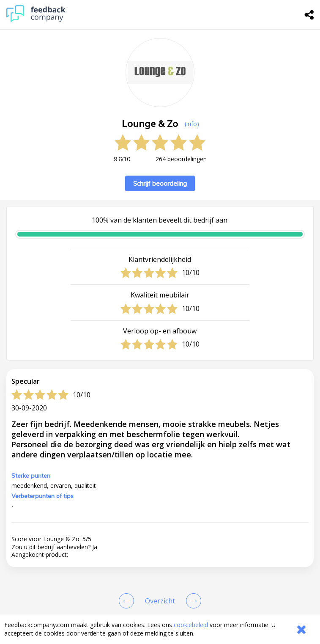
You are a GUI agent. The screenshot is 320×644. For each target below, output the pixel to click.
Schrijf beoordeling (160, 183)
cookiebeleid (191, 625)
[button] (160, 581)
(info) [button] (192, 124)
